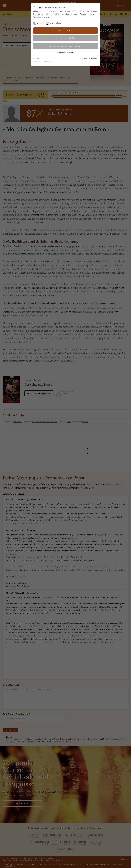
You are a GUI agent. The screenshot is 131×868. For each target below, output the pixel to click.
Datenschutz (93, 58)
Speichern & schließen (65, 38)
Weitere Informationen (65, 52)
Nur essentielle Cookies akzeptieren (66, 46)
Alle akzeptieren (65, 30)
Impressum (82, 58)
